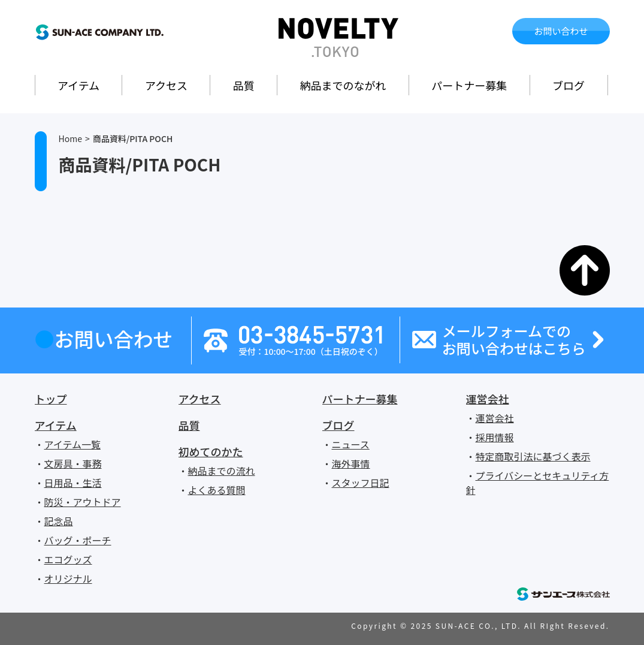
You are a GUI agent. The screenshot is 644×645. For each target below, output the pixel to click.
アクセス (166, 85)
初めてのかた (211, 451)
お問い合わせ (561, 31)
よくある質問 (217, 490)
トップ (51, 399)
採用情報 (495, 437)
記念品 (59, 521)
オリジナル (68, 578)
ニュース (351, 444)
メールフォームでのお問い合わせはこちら (514, 340)
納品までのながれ (343, 85)
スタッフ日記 (361, 483)
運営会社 (488, 399)
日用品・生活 (73, 483)
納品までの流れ (222, 471)
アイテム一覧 (72, 444)
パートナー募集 (469, 85)
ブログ (569, 85)
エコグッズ (68, 559)
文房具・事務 (73, 463)
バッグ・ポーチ (78, 540)
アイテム (78, 85)
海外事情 (351, 463)
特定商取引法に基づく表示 (533, 456)
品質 (244, 85)
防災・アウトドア (83, 502)
